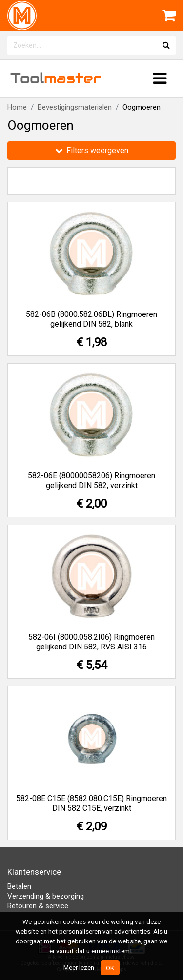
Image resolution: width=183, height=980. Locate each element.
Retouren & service (38, 906)
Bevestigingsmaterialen (75, 107)
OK (110, 968)
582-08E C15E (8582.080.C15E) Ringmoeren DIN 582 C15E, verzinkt (91, 803)
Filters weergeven (92, 150)
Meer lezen (79, 967)
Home (17, 107)
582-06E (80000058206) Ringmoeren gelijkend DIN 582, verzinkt (91, 480)
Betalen (19, 886)
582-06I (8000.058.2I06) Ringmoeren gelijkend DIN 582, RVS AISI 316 (91, 642)
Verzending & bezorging (46, 896)
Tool (56, 78)
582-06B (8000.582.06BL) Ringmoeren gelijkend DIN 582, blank (91, 319)
